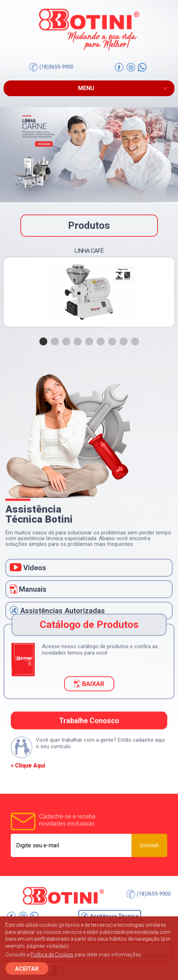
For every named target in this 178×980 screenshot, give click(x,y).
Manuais (28, 589)
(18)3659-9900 (51, 67)
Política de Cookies (52, 955)
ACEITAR (27, 969)
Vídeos (28, 568)
